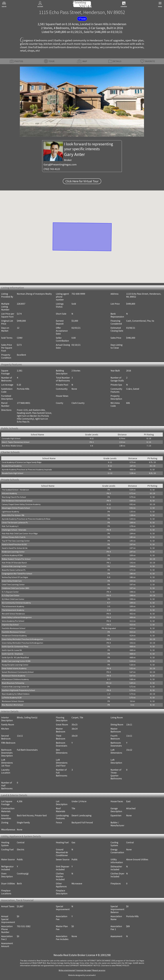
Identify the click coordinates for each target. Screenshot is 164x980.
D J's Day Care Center (11, 595)
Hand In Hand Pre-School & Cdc (15, 548)
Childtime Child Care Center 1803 (15, 588)
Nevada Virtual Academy (12, 466)
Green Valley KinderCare (12, 581)
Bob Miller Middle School (12, 446)
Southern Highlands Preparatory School (18, 690)
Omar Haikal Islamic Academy (14, 668)
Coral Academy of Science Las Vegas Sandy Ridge (22, 462)
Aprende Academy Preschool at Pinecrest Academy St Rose (26, 519)
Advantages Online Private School (16, 508)
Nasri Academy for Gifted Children (16, 694)
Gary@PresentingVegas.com (60, 164)
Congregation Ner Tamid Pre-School (17, 574)
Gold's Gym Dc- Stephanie (12, 654)
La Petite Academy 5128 (12, 698)
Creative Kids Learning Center (14, 566)
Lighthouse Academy (10, 512)
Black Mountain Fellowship (13, 683)
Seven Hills (101, 24)
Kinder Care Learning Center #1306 (16, 661)
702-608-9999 (78, 294)
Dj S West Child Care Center (13, 599)
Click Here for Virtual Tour (82, 181)
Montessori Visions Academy (14, 676)
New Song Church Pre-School (14, 497)
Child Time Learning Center (13, 584)
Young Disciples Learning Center (15, 665)
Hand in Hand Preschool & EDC (14, 544)
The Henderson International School (17, 501)
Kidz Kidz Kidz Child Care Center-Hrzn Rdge (20, 533)
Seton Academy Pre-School (13, 621)
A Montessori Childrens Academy (15, 679)
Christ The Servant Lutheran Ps (15, 523)
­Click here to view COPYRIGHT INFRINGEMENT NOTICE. (77, 965)
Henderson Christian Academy (14, 636)
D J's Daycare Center (10, 592)
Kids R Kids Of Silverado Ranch (14, 563)
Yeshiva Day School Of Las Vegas (15, 577)
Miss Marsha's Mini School (12, 705)
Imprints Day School (10, 625)
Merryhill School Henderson (13, 614)
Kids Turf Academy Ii (10, 526)
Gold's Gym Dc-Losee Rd (12, 650)
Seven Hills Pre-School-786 (13, 515)
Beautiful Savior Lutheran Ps (14, 570)
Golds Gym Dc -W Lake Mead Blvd (15, 657)
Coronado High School (11, 438)
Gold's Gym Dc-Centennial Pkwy (15, 646)
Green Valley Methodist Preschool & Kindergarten (22, 639)
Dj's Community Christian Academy (16, 603)
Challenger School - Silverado (14, 530)
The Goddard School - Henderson (15, 490)
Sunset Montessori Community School (18, 672)
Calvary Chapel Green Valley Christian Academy (21, 504)
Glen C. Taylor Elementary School (16, 442)
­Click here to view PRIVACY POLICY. (115, 965)
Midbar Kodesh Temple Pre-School (16, 559)
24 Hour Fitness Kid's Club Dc (14, 537)
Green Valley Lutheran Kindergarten (17, 617)
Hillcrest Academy (9, 493)
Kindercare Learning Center (13, 552)
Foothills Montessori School (14, 628)
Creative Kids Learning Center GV (15, 687)
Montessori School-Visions (13, 701)
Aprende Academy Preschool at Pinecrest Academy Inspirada (27, 470)
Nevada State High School (13, 473)
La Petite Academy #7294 (12, 555)
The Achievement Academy (13, 606)
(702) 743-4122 (52, 169)
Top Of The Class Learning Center (16, 541)
